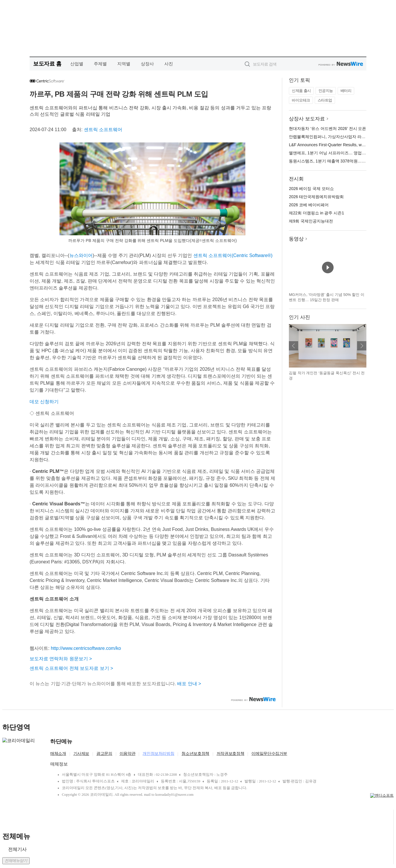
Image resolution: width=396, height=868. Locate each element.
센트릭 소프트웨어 (103, 130)
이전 (294, 346)
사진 (169, 64)
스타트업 (325, 100)
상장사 (147, 64)
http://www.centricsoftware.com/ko (86, 648)
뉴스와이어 (81, 255)
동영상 (296, 239)
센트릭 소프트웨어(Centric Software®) (233, 255)
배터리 (346, 91)
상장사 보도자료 (307, 119)
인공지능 (326, 91)
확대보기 (240, 230)
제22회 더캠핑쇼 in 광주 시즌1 (316, 213)
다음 (362, 346)
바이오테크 (301, 100)
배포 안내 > (189, 684)
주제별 (100, 64)
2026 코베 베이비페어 (309, 205)
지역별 (124, 64)
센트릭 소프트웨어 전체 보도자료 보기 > (71, 668)
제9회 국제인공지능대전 (311, 221)
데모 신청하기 (44, 402)
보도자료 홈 (47, 64)
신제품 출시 (301, 91)
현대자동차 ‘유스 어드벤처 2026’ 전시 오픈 (327, 129)
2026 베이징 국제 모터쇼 (311, 189)
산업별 (77, 64)
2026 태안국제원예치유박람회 (316, 197)
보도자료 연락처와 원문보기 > (61, 659)
